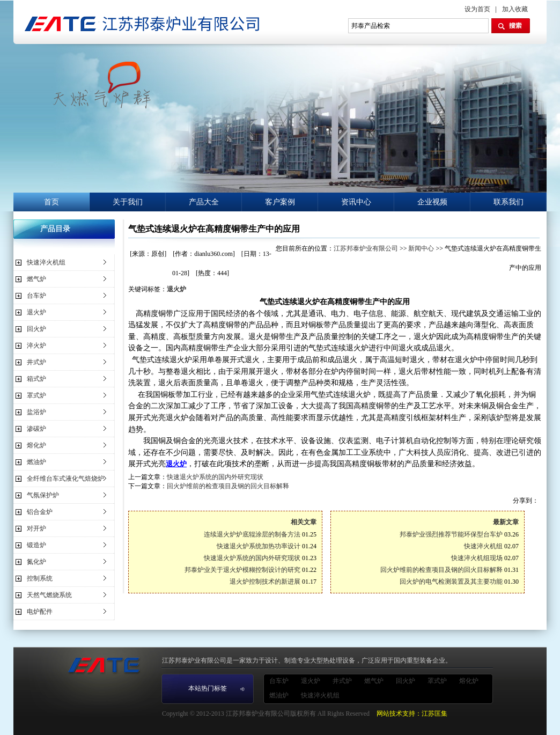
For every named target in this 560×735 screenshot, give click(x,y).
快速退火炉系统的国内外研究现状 (215, 477)
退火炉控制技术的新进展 (265, 582)
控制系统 (40, 578)
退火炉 (36, 312)
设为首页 (477, 9)
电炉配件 (40, 612)
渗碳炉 (36, 429)
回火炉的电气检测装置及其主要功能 (451, 582)
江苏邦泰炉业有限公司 (366, 248)
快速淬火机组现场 (477, 558)
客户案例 (280, 202)
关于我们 (128, 202)
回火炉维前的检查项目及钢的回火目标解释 (228, 486)
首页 (51, 202)
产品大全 (204, 202)
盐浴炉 (36, 412)
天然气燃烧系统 (49, 595)
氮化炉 (36, 562)
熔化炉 (36, 445)
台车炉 (36, 296)
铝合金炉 (40, 512)
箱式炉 (36, 379)
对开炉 (36, 528)
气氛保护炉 (43, 495)
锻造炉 (36, 545)
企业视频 (432, 202)
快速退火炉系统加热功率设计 (259, 546)
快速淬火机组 (46, 262)
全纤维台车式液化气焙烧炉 (65, 479)
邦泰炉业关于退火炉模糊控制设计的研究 (242, 570)
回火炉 (36, 329)
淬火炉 (36, 346)
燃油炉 (36, 462)
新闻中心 (421, 248)
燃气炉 (36, 279)
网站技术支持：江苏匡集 (412, 714)
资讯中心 (356, 202)
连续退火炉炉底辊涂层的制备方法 (252, 534)
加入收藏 (515, 9)
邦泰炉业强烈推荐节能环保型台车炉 (451, 534)
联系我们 (509, 202)
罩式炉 (36, 395)
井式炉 (36, 362)
